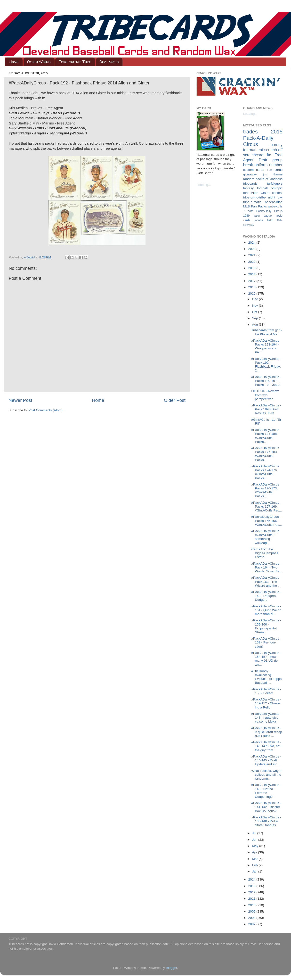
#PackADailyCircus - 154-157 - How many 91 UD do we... (266, 659)
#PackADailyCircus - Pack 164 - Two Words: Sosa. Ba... (267, 567)
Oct (255, 312)
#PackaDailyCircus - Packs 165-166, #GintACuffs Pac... (267, 521)
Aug (256, 325)
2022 (252, 249)
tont (246, 193)
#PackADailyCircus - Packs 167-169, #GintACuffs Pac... (267, 506)
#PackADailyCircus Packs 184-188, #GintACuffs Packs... (265, 436)
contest (277, 193)
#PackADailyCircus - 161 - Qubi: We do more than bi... (266, 610)
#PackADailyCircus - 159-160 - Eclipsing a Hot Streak (266, 626)
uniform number (269, 165)
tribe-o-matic (252, 202)
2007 (252, 924)
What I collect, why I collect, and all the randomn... (266, 775)
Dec (256, 299)
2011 (252, 899)
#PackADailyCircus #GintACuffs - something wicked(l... (265, 537)
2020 (252, 262)
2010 (252, 905)
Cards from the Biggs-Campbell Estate (265, 553)
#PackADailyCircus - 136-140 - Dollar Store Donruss (266, 821)
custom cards (254, 170)
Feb (255, 865)
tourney (276, 145)
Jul (255, 833)
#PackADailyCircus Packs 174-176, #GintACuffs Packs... (265, 472)
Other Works (39, 62)
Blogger (171, 968)
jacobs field (263, 220)
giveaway (250, 174)
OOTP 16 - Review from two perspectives (265, 395)
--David (30, 257)
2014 (252, 879)
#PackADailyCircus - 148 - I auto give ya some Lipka (266, 718)
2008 (252, 918)
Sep (256, 318)
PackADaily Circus (269, 211)
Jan (255, 871)
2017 (252, 281)
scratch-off (273, 150)
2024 (252, 243)
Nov (256, 306)
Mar (255, 859)
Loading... (204, 185)
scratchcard (253, 155)
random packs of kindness (263, 179)
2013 (252, 886)
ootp (251, 211)
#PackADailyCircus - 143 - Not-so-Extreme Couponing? (266, 791)
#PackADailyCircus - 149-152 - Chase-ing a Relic (266, 703)
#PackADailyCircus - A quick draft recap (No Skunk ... (267, 732)
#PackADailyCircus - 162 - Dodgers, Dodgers (266, 596)
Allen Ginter (260, 193)
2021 (252, 255)
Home (14, 62)
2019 (252, 268)
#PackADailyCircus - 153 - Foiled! (266, 691)
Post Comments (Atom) (46, 410)
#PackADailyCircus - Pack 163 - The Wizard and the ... (266, 581)
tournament (253, 150)
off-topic (277, 188)
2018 (252, 274)
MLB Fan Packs (255, 206)
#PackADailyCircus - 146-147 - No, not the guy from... (266, 746)
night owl (275, 197)
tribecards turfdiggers (263, 184)
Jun (255, 840)
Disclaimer (109, 62)
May (256, 846)
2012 (252, 892)
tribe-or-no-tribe (255, 197)
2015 (252, 293)
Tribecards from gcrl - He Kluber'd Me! (267, 332)
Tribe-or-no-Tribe (75, 62)
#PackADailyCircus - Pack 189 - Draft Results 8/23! (266, 409)
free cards (275, 170)
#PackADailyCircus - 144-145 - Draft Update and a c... (266, 760)
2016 (252, 287)
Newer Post (20, 400)
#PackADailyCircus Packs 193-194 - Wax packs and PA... (265, 346)
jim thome (273, 174)
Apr (255, 852)
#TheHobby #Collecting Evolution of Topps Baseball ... (266, 677)
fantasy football (255, 188)
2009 (252, 911)
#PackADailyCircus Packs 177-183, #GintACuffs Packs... (265, 454)
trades (251, 132)
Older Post (175, 400)
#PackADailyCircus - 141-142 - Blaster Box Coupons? (266, 807)
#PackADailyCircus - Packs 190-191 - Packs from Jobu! (266, 381)
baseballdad (274, 202)
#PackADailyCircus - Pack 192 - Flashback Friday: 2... (266, 365)
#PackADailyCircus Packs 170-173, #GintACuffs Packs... (265, 490)
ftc (269, 155)
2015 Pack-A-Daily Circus (263, 138)
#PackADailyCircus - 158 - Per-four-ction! (266, 642)
